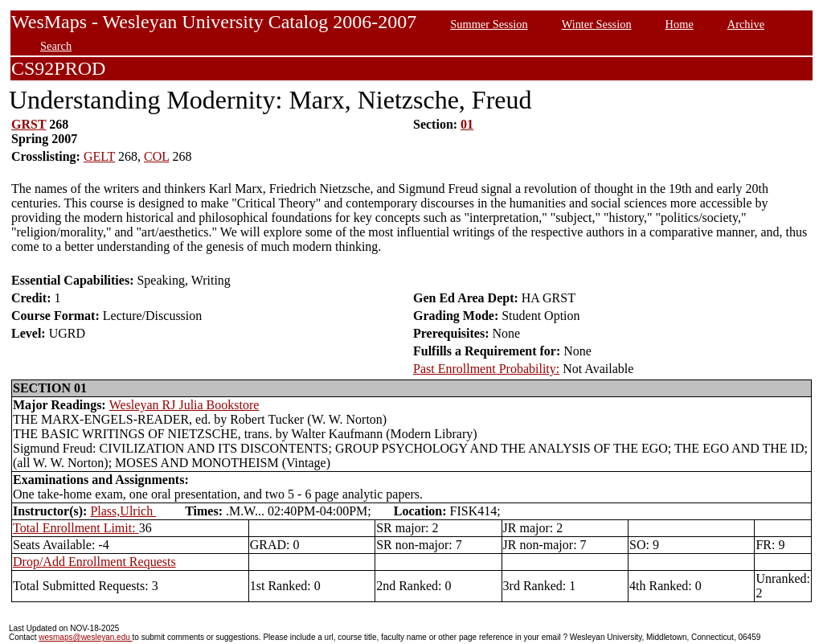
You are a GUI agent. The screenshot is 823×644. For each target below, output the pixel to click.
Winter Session (597, 24)
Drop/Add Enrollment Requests (94, 562)
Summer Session (489, 24)
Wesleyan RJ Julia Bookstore (184, 405)
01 (467, 124)
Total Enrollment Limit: (76, 528)
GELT (99, 156)
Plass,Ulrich (123, 511)
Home (680, 24)
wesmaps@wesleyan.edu (85, 637)
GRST (29, 124)
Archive (746, 24)
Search (56, 46)
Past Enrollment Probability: (486, 369)
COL (156, 156)
